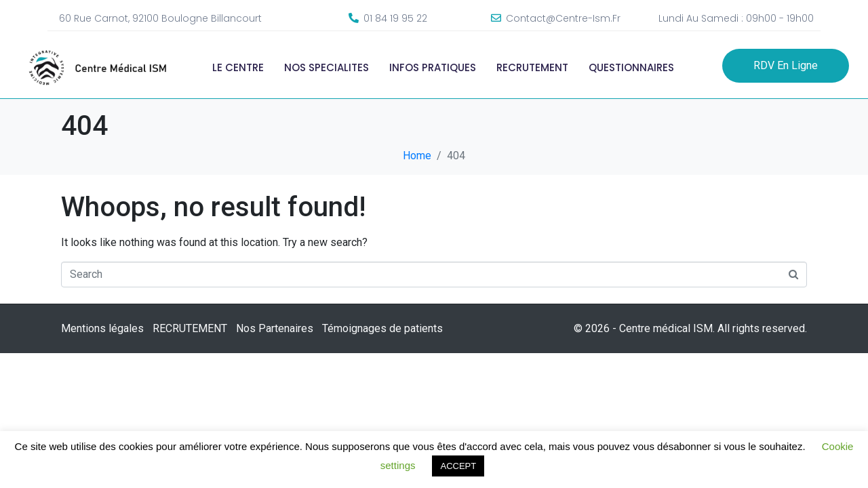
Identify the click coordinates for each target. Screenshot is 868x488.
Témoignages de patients (382, 328)
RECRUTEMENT (532, 67)
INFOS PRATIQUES (433, 67)
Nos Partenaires (275, 328)
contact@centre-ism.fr (563, 18)
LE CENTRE (238, 67)
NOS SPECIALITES (327, 67)
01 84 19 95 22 (395, 18)
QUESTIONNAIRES (631, 67)
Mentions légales (102, 328)
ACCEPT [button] (458, 466)
